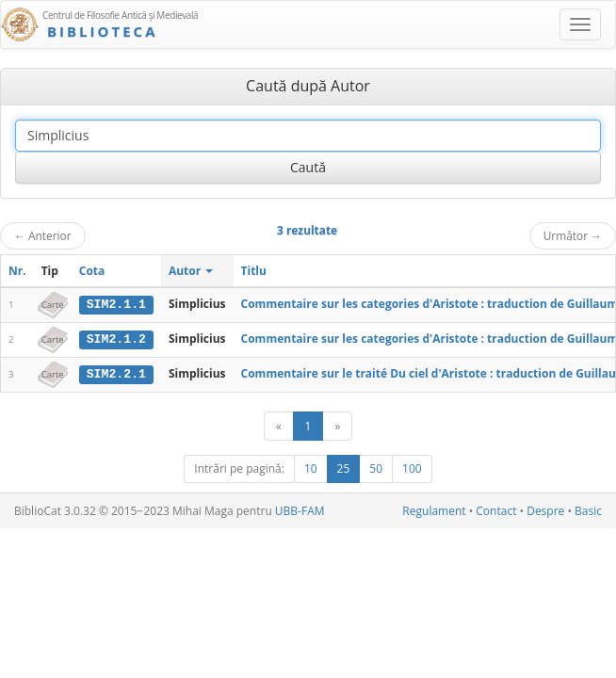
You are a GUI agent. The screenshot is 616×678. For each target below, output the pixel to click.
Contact (496, 510)
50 (376, 468)
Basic (588, 510)
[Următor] (337, 425)
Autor (191, 271)
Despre (545, 510)
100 (412, 468)
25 (344, 468)
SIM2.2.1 (116, 373)
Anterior (43, 235)
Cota (92, 271)
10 (311, 468)
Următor (573, 235)
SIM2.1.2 (116, 339)
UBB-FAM (300, 510)
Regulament (434, 510)
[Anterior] (279, 425)
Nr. (17, 271)
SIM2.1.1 (116, 304)
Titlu (254, 271)
